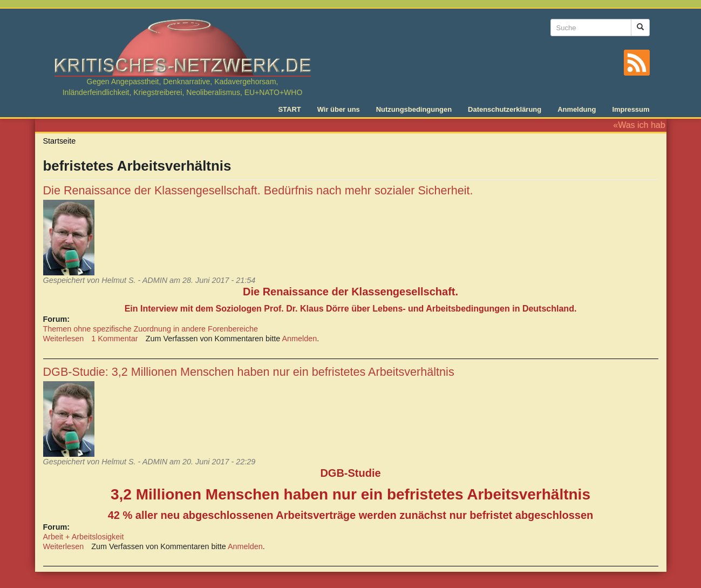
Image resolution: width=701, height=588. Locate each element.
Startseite (60, 141)
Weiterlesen (64, 339)
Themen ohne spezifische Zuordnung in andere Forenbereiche (151, 329)
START (289, 109)
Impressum (631, 109)
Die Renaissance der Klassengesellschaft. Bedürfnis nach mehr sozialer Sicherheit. (258, 190)
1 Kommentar (114, 339)
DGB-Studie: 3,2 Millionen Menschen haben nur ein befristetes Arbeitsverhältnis (249, 372)
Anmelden (299, 339)
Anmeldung (577, 109)
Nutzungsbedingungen (414, 109)
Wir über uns (339, 109)
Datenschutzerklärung (505, 109)
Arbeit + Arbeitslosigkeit (84, 537)
